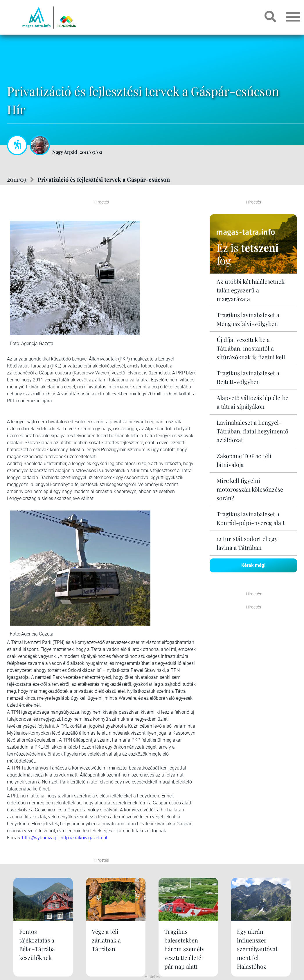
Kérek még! (253, 565)
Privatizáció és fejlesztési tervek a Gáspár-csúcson (104, 179)
